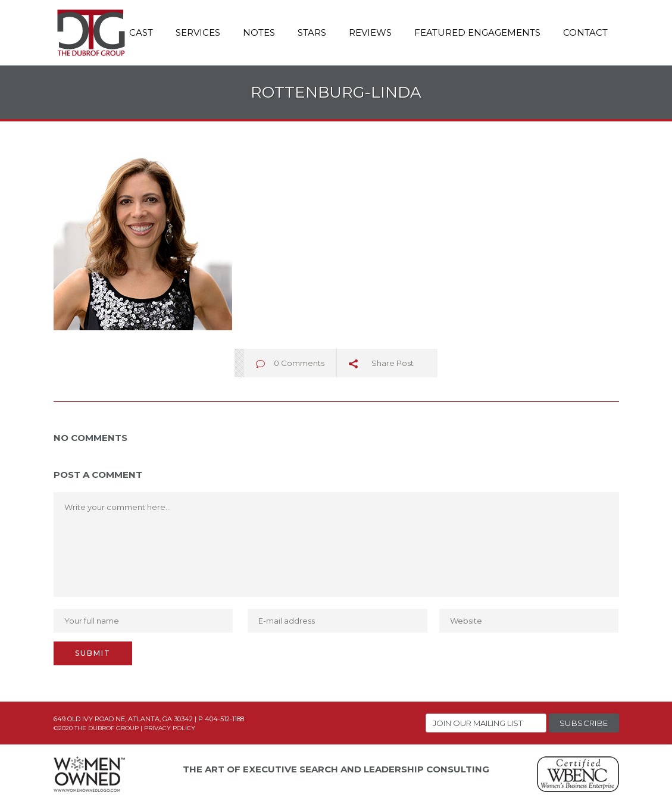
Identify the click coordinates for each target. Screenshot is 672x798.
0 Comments (299, 363)
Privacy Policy (170, 728)
